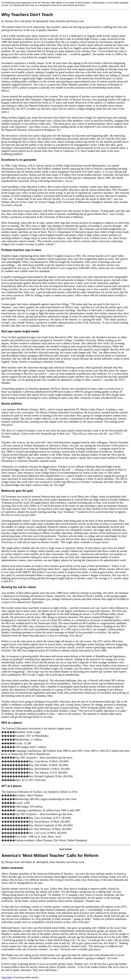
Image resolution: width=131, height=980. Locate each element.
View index (7, 977)
